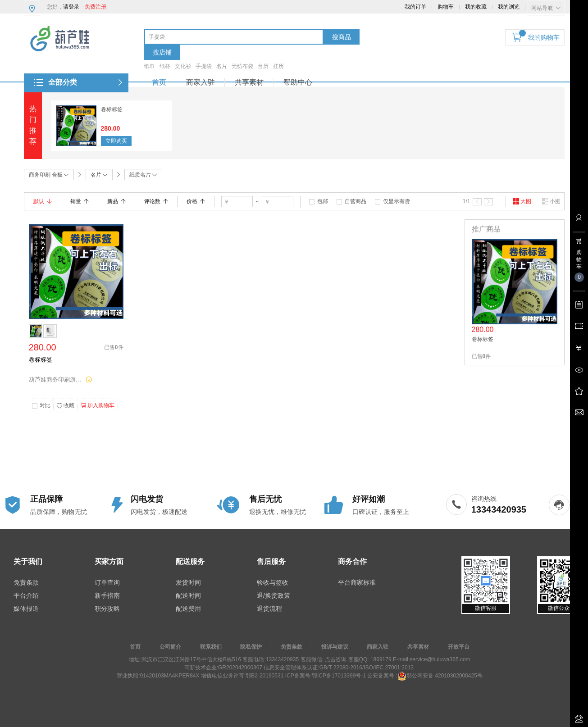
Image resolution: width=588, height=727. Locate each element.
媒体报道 (26, 609)
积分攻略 (107, 609)
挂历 (278, 66)
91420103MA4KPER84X (169, 676)
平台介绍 (26, 595)
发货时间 (188, 582)
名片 (222, 66)
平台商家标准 (357, 582)
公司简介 (170, 647)
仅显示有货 (397, 201)
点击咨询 (335, 659)
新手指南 (107, 595)
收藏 (65, 406)
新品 (116, 201)
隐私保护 (251, 647)
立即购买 (116, 141)
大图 (522, 201)
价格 (196, 201)
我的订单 (415, 7)
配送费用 (188, 609)
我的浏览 (509, 7)
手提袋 (204, 66)
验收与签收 (273, 582)
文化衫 (183, 66)
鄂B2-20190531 (264, 676)
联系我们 (211, 647)
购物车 (446, 7)
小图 (551, 201)
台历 (263, 66)
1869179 (380, 659)
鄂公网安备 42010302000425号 (440, 676)
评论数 (156, 201)
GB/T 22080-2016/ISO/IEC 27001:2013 (367, 668)
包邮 (323, 201)
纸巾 (150, 66)
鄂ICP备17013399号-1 (339, 676)
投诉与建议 (335, 647)
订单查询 (107, 582)
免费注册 (96, 7)
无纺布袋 (242, 66)
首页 (159, 82)
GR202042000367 (240, 668)
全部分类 (63, 82)
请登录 (71, 7)
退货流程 (269, 609)
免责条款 (26, 582)
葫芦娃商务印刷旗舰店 (56, 379)
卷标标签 (112, 109)
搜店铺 (162, 52)
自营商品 (356, 201)
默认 (43, 201)
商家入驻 (201, 82)
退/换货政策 (273, 595)
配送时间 (188, 595)
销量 (80, 201)
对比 (45, 405)
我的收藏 (476, 7)
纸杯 (165, 66)
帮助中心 (298, 82)
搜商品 (342, 37)
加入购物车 (98, 405)
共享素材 (249, 82)
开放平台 (459, 647)
